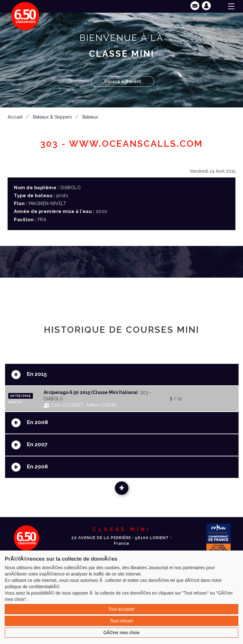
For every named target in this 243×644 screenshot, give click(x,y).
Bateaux (90, 117)
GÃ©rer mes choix (122, 633)
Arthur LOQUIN (101, 405)
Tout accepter (121, 609)
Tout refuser (121, 621)
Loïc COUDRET (68, 405)
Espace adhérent (123, 81)
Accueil (15, 117)
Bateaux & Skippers (53, 117)
